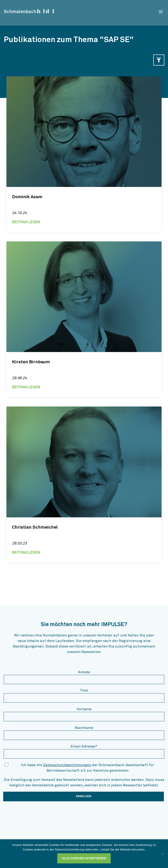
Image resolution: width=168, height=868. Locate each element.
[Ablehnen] (162, 854)
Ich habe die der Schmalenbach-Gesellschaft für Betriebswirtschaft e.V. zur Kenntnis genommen (87, 768)
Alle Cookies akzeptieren (84, 858)
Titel (84, 690)
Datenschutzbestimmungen (67, 765)
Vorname (84, 709)
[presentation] (39, 814)
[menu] (161, 12)
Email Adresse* (84, 746)
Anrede (84, 672)
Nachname (84, 728)
